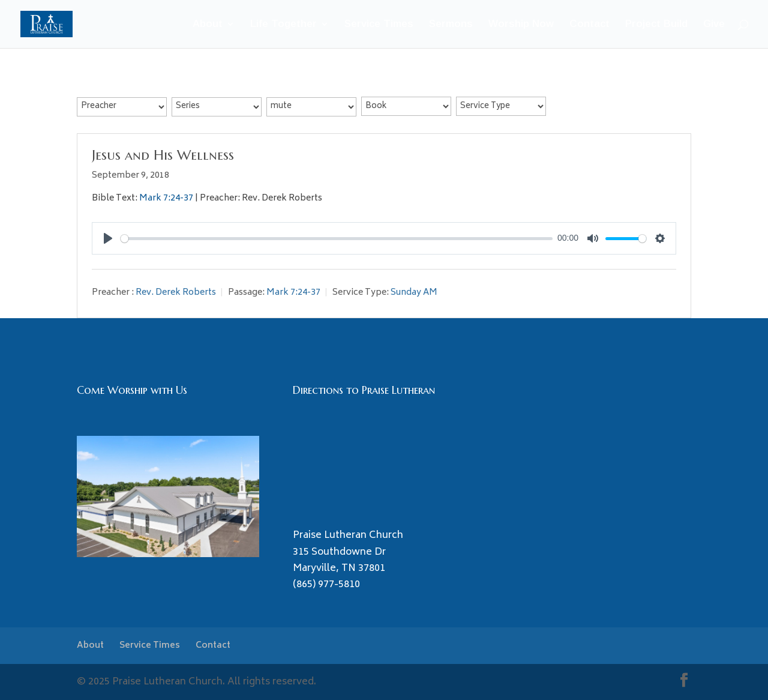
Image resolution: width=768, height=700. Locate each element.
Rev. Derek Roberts (176, 293)
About (208, 25)
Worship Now (521, 25)
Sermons (451, 25)
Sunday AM (414, 293)
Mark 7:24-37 (166, 198)
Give (714, 25)
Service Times (379, 25)
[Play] (108, 238)
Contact (589, 25)
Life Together (283, 25)
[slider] (337, 239)
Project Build (656, 25)
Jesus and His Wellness (163, 155)
